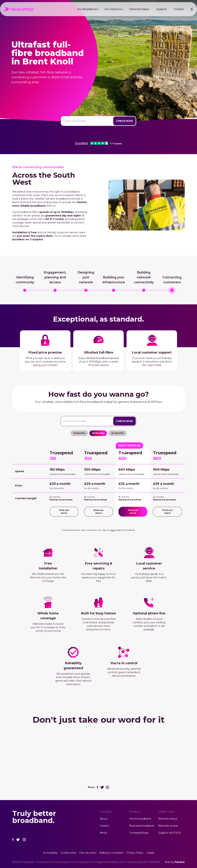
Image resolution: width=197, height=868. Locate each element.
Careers (105, 826)
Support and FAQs (169, 833)
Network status (168, 819)
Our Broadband (87, 9)
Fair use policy (88, 853)
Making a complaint (111, 853)
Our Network (113, 9)
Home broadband (140, 819)
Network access (168, 826)
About (104, 819)
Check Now (124, 121)
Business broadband (142, 826)
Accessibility (50, 853)
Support (162, 9)
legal (113, 530)
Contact (179, 9)
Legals (150, 853)
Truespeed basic (139, 833)
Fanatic (180, 862)
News (103, 833)
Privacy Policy (135, 853)
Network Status (139, 9)
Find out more (64, 512)
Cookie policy (69, 853)
